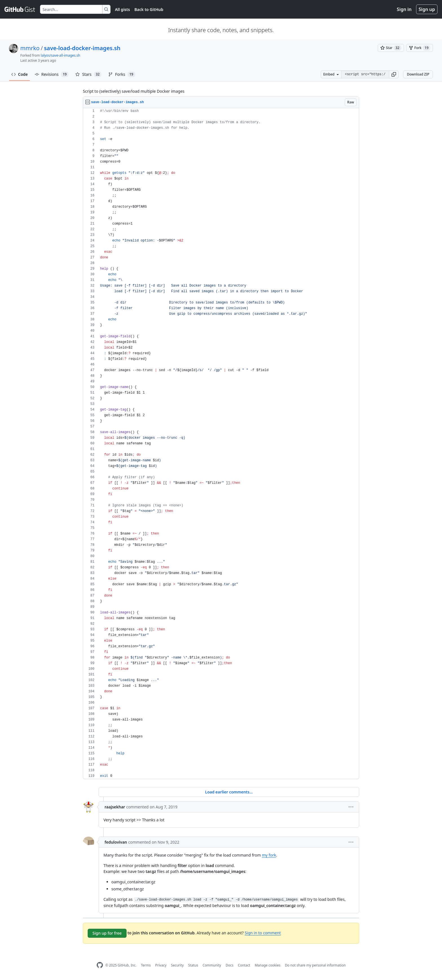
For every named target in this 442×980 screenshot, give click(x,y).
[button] (394, 74)
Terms (146, 965)
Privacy (161, 965)
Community (212, 965)
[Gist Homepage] (20, 9)
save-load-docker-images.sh (82, 48)
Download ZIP (418, 74)
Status (193, 965)
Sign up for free (107, 933)
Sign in (404, 9)
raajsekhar (115, 807)
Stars (88, 74)
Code (20, 74)
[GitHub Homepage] (100, 965)
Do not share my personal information (315, 965)
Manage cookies (267, 965)
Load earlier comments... (229, 792)
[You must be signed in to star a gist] (391, 48)
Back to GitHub (149, 9)
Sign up (427, 9)
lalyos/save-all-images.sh (61, 55)
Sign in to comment (263, 933)
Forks (122, 74)
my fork (269, 855)
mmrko (30, 48)
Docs (229, 965)
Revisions (52, 74)
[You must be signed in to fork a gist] (420, 48)
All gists (122, 9)
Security (177, 965)
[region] (221, 444)
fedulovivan (116, 842)
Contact (244, 965)
